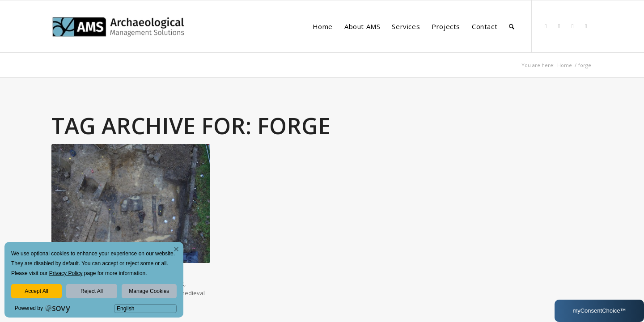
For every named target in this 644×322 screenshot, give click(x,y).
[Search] (512, 26)
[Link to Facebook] (559, 26)
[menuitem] (323, 26)
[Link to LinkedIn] (546, 26)
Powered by (29, 308)
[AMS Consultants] (119, 42)
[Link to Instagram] (572, 26)
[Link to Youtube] (586, 26)
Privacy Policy (66, 273)
